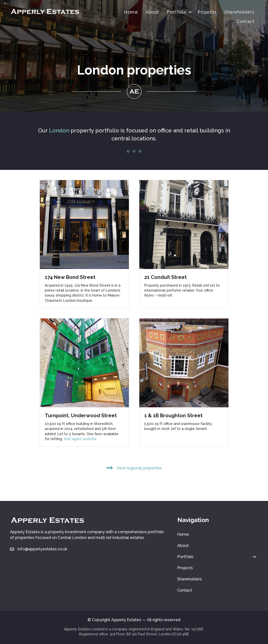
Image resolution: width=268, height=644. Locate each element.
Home (131, 12)
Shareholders (239, 12)
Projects (207, 12)
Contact (246, 21)
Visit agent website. (80, 439)
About (152, 12)
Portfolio (177, 12)
